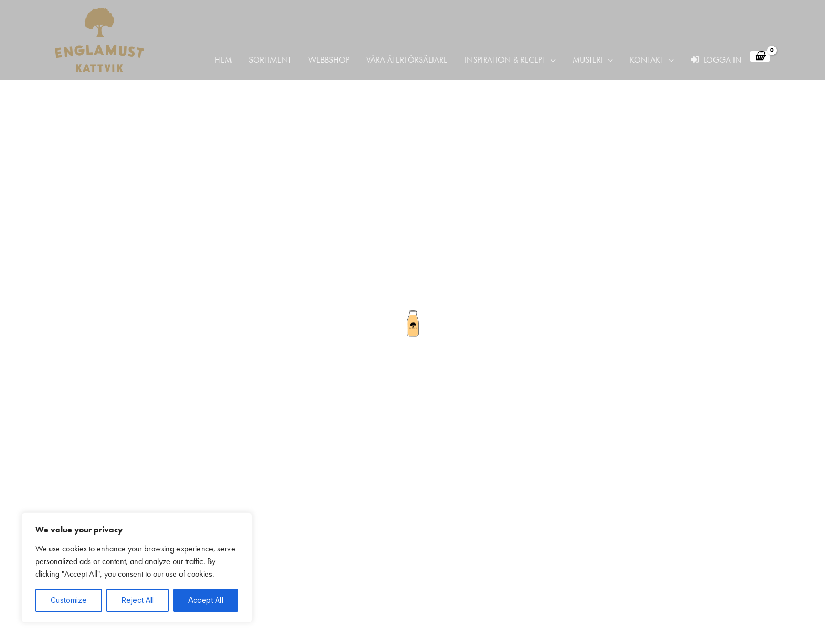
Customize (69, 600)
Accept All (206, 600)
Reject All (138, 600)
